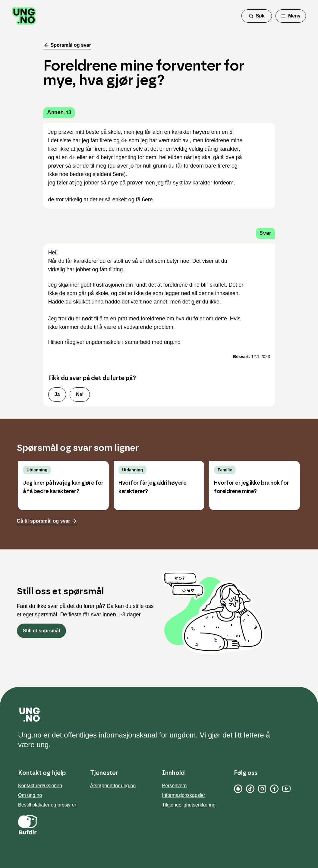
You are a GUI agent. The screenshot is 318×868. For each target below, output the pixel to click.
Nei (80, 394)
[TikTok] (250, 789)
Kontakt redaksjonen (40, 786)
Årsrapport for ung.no (113, 786)
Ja (57, 394)
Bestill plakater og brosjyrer (47, 805)
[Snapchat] (238, 789)
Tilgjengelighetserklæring (189, 805)
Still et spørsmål (42, 631)
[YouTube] (286, 789)
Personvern (175, 786)
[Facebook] (274, 789)
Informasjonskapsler (184, 795)
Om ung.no (30, 795)
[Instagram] (262, 789)
